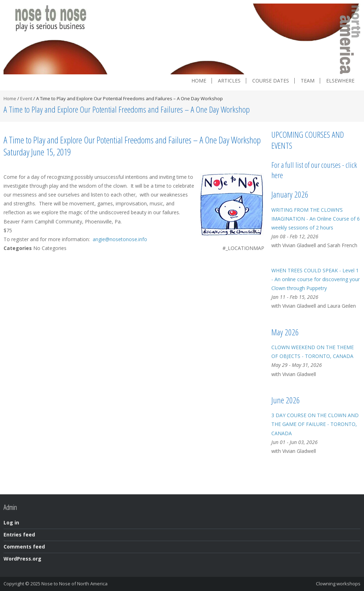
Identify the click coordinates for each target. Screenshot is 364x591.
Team (308, 81)
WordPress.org (22, 559)
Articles (229, 81)
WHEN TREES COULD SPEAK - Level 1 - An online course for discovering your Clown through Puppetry (316, 279)
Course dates (271, 81)
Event (26, 98)
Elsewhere (340, 81)
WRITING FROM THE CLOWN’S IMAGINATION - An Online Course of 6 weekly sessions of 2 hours (316, 219)
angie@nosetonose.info (120, 239)
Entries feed (19, 535)
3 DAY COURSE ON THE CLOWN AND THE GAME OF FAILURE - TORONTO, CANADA (315, 424)
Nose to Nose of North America (74, 584)
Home (199, 81)
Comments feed (24, 547)
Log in (11, 522)
